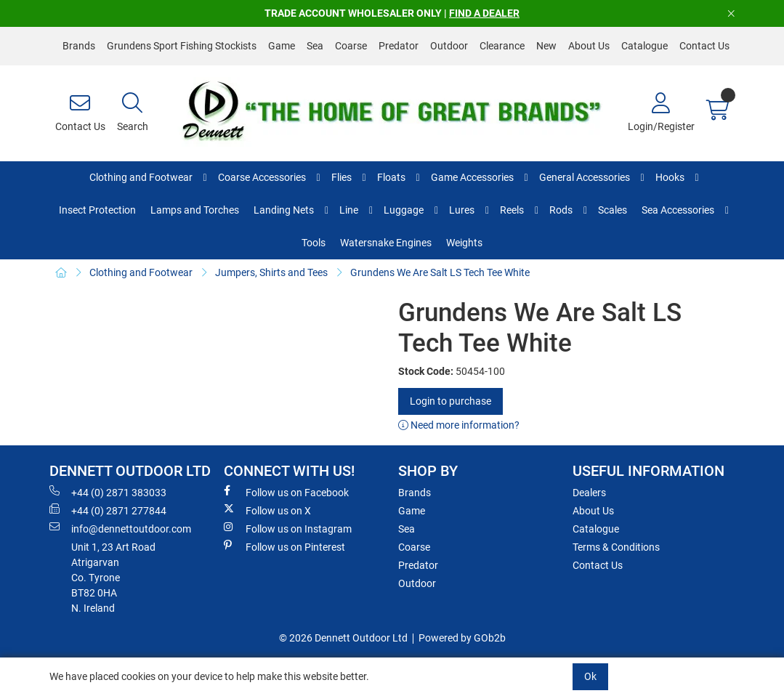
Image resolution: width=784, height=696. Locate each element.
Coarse (351, 46)
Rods (561, 210)
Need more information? (459, 425)
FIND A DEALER (484, 13)
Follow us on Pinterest (284, 546)
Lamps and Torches (195, 210)
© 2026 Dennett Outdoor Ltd (343, 638)
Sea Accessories (678, 210)
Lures (462, 210)
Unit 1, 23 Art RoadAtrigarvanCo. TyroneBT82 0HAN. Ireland (113, 578)
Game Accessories (472, 177)
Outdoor (449, 46)
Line (349, 210)
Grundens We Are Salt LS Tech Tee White (440, 272)
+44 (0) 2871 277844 (108, 510)
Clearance (502, 46)
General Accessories (585, 177)
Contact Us (704, 46)
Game (282, 46)
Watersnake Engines (386, 243)
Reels (512, 210)
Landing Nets (284, 210)
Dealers (589, 493)
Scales (613, 210)
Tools (314, 243)
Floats (391, 177)
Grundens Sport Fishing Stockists (182, 46)
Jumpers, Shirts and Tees (271, 272)
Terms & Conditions (616, 547)
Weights (464, 243)
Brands (79, 46)
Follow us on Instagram (288, 528)
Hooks (670, 177)
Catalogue (644, 46)
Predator (399, 46)
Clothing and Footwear (141, 177)
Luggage (404, 210)
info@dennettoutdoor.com (120, 528)
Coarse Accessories (262, 177)
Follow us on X (267, 510)
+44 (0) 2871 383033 (108, 492)
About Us (589, 46)
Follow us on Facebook (286, 492)
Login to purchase (450, 401)
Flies (342, 177)
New (546, 46)
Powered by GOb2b (462, 638)
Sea (315, 46)
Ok (590, 676)
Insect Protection (97, 210)
